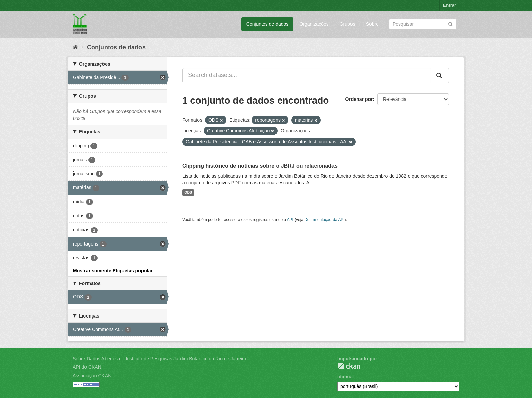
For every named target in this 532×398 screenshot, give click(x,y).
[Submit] (450, 24)
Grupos (347, 24)
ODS (188, 193)
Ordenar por (359, 99)
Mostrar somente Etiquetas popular (113, 271)
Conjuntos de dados (268, 24)
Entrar (450, 5)
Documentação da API (324, 220)
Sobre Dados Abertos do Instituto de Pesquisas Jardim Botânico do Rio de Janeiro (159, 359)
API (290, 220)
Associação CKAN (92, 376)
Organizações (314, 24)
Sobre (372, 24)
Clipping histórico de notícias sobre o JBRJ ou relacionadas (260, 166)
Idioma (345, 377)
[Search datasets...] (307, 75)
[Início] (75, 47)
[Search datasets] (423, 24)
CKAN (349, 366)
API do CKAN (87, 367)
